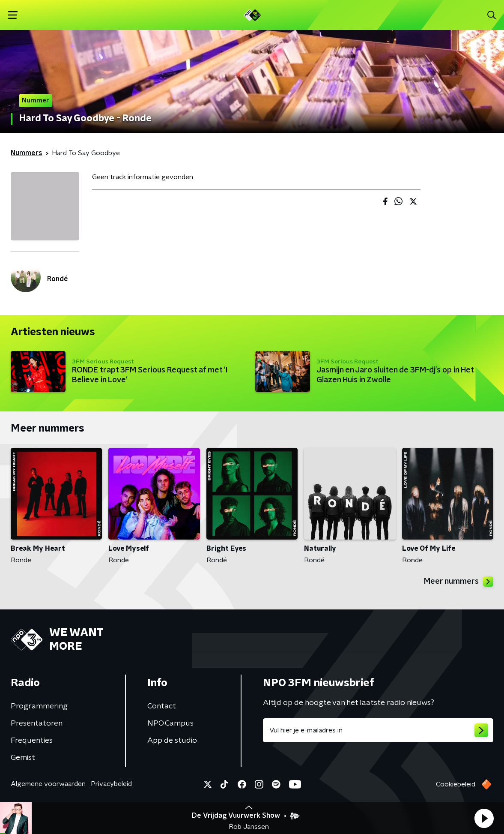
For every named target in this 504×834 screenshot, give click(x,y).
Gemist (23, 758)
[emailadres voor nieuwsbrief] (378, 730)
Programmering (39, 706)
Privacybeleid (111, 784)
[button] (484, 818)
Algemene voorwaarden (48, 784)
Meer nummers (459, 582)
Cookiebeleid (456, 784)
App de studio (172, 741)
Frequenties (32, 741)
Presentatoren (37, 723)
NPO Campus (170, 723)
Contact (162, 706)
